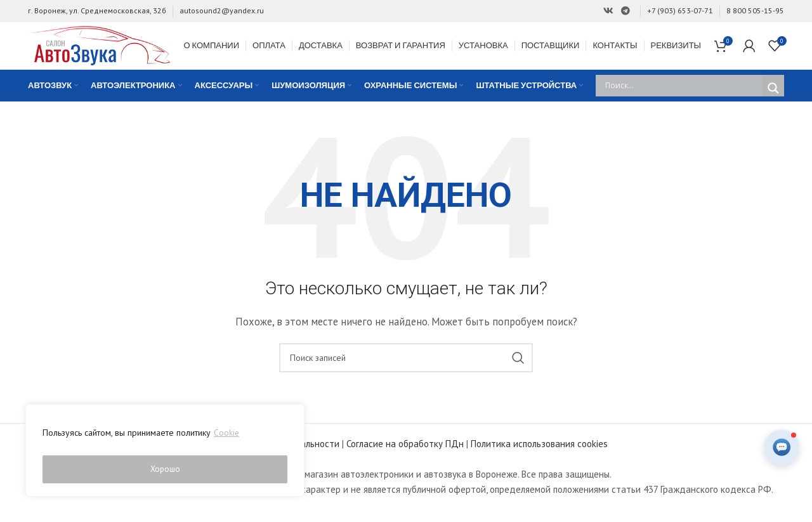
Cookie (227, 438)
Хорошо (165, 469)
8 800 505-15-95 (755, 10)
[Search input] (682, 98)
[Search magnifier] (773, 100)
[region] (165, 453)
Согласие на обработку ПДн (405, 456)
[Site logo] (107, 50)
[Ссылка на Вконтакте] (608, 11)
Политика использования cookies (539, 456)
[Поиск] (406, 370)
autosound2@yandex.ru (222, 10)
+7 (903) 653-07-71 (680, 10)
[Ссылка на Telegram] (625, 11)
